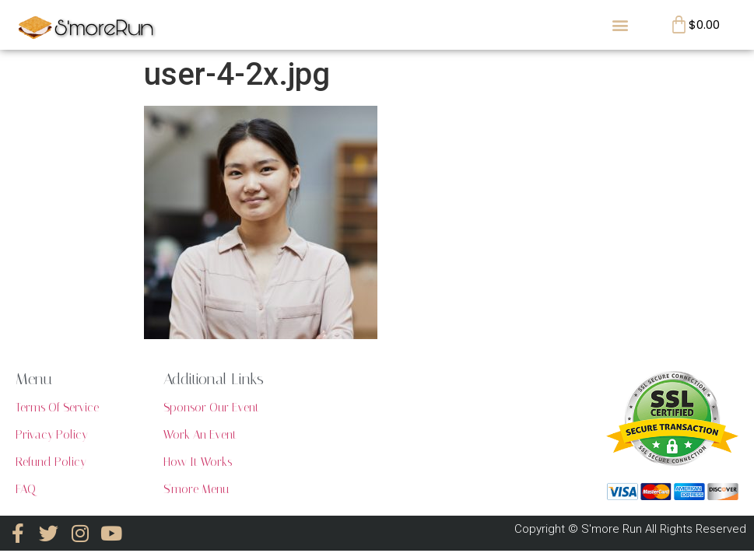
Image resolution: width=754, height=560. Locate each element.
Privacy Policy (51, 435)
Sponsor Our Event (211, 408)
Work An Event (200, 435)
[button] (620, 24)
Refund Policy (51, 462)
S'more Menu (196, 489)
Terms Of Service (57, 408)
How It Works (198, 462)
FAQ (26, 489)
